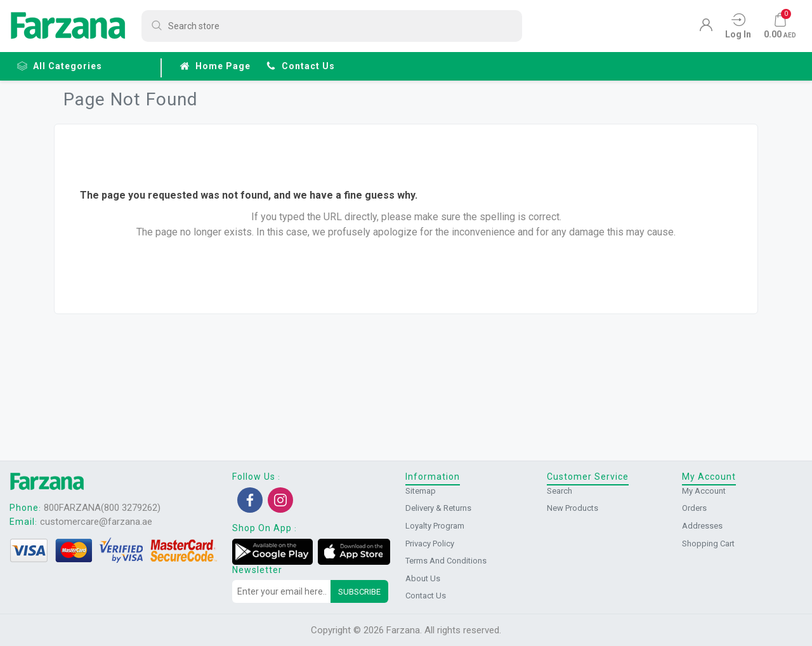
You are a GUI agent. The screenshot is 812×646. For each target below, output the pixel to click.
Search (560, 491)
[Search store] (332, 26)
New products (573, 508)
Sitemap (421, 491)
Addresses (702, 526)
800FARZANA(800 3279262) (102, 508)
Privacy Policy (430, 544)
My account (704, 491)
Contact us (300, 66)
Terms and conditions (446, 561)
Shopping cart (708, 544)
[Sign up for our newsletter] (282, 591)
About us (423, 578)
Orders (694, 508)
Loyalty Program (435, 526)
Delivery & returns (438, 508)
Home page (215, 66)
